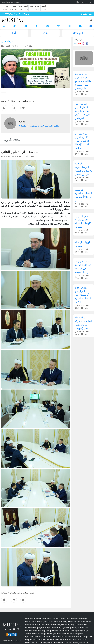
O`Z (82, 2)
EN (90, 2)
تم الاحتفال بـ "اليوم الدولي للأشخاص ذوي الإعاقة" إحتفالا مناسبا (82, 141)
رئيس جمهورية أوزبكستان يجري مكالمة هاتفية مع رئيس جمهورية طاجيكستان (83, 81)
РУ (86, 2)
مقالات (45, 33)
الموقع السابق (86, 14)
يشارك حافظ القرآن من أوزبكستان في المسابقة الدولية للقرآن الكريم (83, 295)
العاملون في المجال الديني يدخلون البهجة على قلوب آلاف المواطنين (82, 111)
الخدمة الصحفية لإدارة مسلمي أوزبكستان (39, 126)
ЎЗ (78, 2)
